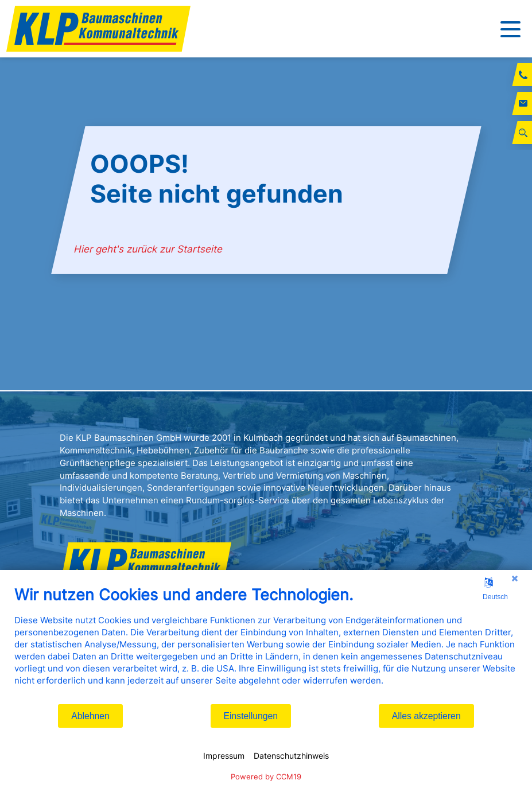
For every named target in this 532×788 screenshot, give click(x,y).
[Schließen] (515, 579)
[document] (266, 644)
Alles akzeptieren (426, 716)
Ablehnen (90, 716)
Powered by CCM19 (266, 777)
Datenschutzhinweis (291, 756)
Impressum (224, 756)
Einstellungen (251, 716)
